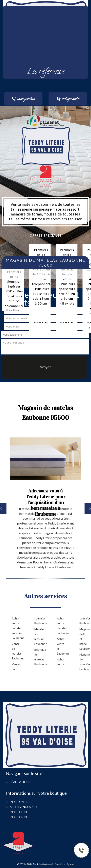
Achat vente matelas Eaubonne (62, 626)
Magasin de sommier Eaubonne (84, 662)
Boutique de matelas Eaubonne (39, 657)
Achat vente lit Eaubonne (62, 646)
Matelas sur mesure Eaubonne (39, 636)
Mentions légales (65, 864)
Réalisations (20, 782)
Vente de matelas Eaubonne (17, 651)
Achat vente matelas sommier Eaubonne (17, 628)
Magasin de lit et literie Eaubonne (84, 639)
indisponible (20, 812)
